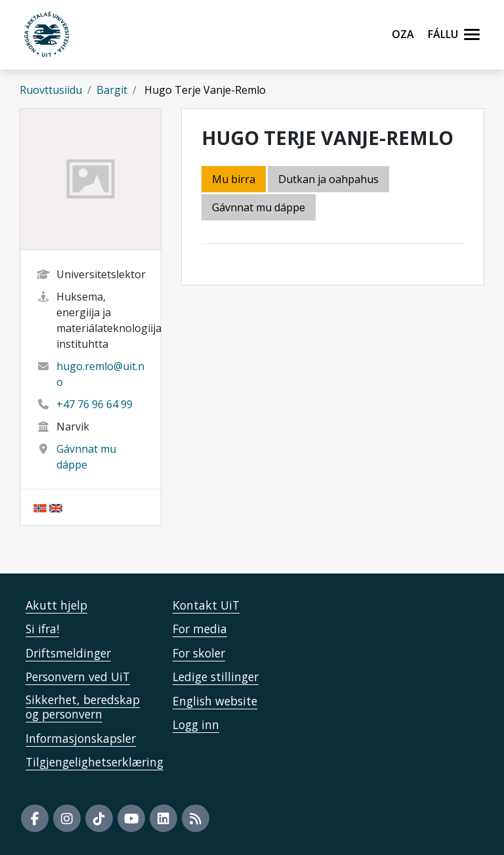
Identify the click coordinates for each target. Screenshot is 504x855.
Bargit (112, 90)
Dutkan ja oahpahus (328, 179)
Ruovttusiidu (51, 90)
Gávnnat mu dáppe (259, 207)
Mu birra (234, 179)
